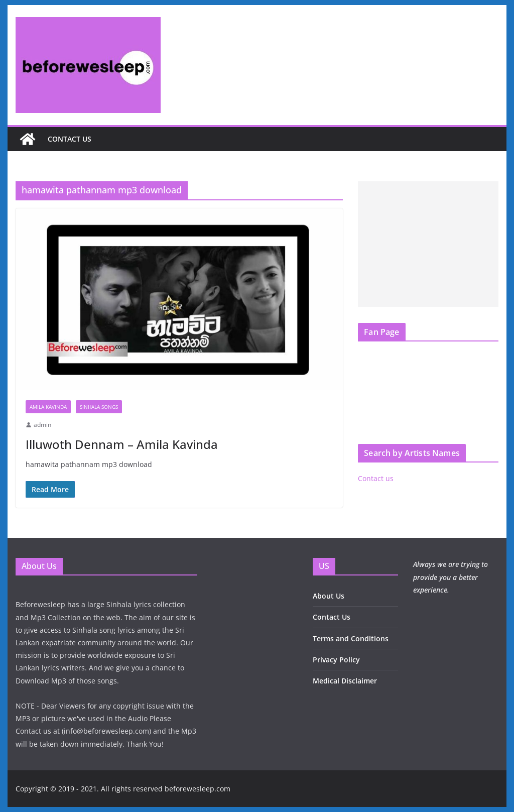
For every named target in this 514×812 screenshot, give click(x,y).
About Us (329, 596)
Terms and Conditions (351, 639)
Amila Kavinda (48, 407)
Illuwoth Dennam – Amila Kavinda (122, 444)
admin (42, 425)
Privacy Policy (336, 660)
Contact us (70, 139)
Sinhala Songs (99, 407)
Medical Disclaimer (345, 681)
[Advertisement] (428, 244)
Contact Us (332, 617)
